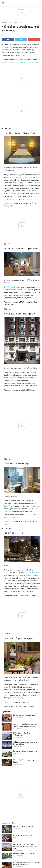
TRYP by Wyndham (11, 287)
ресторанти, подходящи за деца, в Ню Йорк (22, 62)
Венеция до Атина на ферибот (24, 826)
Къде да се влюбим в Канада (23, 835)
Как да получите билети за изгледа (25, 715)
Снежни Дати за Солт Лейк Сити (24, 854)
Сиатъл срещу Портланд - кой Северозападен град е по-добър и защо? (25, 846)
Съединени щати (6, 22)
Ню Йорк (16, 22)
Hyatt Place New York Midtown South (20, 177)
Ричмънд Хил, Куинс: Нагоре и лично (26, 751)
